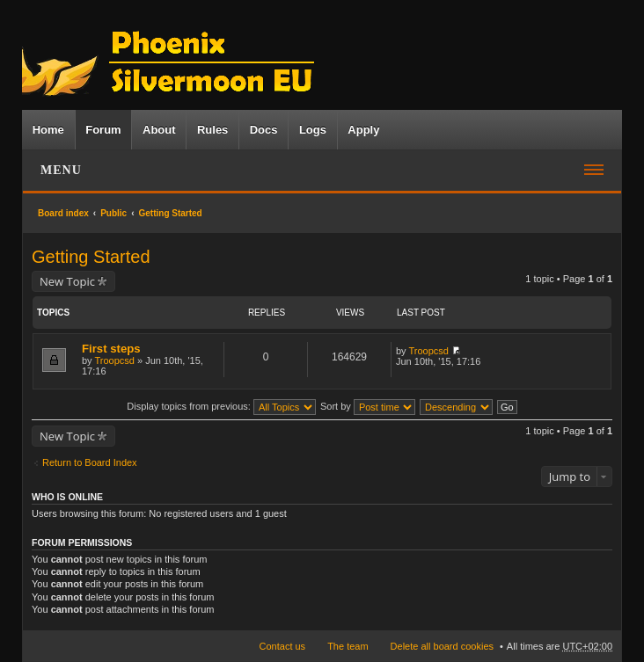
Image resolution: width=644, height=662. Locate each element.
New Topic (67, 281)
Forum (103, 130)
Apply (363, 130)
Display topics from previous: (221, 406)
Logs (313, 130)
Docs (264, 130)
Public (113, 213)
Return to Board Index (90, 462)
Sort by (368, 406)
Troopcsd (114, 360)
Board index (63, 213)
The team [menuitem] (348, 646)
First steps (111, 349)
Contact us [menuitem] (283, 646)
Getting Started (171, 213)
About (159, 130)
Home (48, 130)
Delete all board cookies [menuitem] (442, 646)
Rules (212, 130)
